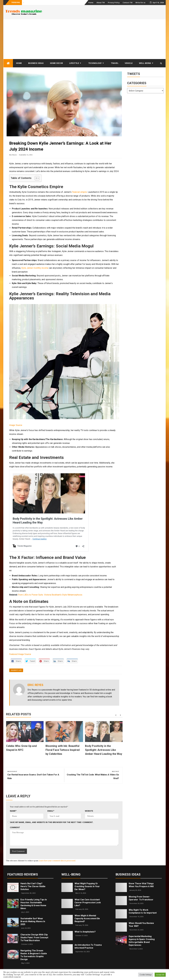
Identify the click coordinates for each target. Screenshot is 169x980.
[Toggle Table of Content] (36, 178)
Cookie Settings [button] (146, 975)
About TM (101, 3)
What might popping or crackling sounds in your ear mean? (87, 886)
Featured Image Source (20, 654)
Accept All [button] (160, 975)
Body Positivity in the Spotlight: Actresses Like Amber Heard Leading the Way (104, 750)
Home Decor (57, 63)
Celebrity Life (16, 670)
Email (51, 811)
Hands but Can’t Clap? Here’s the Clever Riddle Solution (33, 886)
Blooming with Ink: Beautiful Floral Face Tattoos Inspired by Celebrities (63, 750)
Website (89, 811)
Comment (15, 827)
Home (91, 3)
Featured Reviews (23, 874)
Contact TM (128, 3)
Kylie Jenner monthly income (35, 268)
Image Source (16, 425)
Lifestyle (74, 63)
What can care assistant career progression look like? (88, 903)
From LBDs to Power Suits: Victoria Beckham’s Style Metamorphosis (50, 595)
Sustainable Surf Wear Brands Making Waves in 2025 (33, 921)
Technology (95, 63)
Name (13, 811)
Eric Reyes (13, 155)
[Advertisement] (84, 39)
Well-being (145, 63)
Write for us (140, 3)
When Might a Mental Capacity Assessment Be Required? (87, 919)
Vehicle (129, 63)
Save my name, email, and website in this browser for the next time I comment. (52, 822)
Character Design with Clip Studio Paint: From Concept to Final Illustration (34, 938)
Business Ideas (36, 63)
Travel (115, 63)
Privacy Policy (114, 3)
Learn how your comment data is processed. (57, 861)
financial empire (80, 192)
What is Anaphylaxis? (85, 932)
